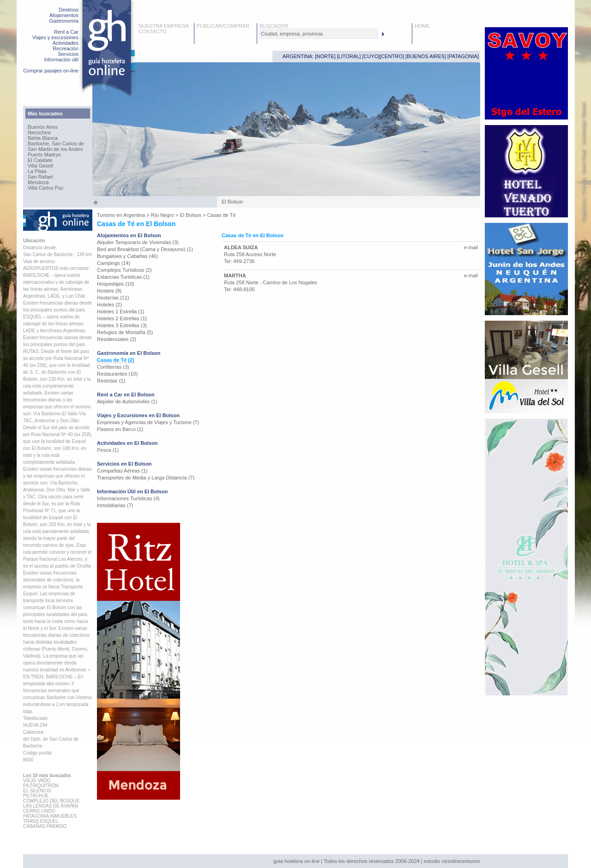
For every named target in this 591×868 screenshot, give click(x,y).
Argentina (134, 215)
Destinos (69, 10)
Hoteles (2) (109, 305)
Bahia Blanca (43, 138)
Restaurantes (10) (117, 374)
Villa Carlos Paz (45, 188)
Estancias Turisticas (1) (123, 277)
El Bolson (190, 215)
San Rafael (40, 177)
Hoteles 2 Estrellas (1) (122, 318)
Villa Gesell (40, 166)
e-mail (471, 247)
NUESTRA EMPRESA (164, 26)
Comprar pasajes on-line (51, 71)
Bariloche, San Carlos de (56, 144)
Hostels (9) (109, 291)
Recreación (66, 48)
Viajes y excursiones (55, 37)
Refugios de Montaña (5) (125, 332)
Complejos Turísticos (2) (124, 270)
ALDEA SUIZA (241, 247)
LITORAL (349, 56)
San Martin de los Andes (55, 149)
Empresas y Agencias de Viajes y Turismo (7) (148, 422)
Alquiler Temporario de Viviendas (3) (138, 242)
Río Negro (163, 215)
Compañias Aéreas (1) (122, 471)
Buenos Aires (43, 127)
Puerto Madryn (44, 155)
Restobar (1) (111, 381)
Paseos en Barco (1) (120, 429)
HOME (422, 26)
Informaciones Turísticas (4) (128, 498)
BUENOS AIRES (426, 56)
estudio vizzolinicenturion (452, 861)
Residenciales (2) (117, 339)
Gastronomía (64, 21)
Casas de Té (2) (116, 360)
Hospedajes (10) (116, 284)
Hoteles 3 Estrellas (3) (122, 325)
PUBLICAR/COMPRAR (223, 26)
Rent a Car (66, 32)
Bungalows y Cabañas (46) (127, 256)
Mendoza (38, 182)
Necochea (39, 132)
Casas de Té (221, 215)
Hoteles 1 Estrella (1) (121, 311)
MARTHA (235, 275)
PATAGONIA (463, 56)
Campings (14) (114, 263)
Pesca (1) (108, 450)
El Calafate (40, 160)
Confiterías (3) (113, 367)
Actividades (66, 43)
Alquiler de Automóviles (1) (127, 401)
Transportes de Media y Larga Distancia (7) (146, 478)
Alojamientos (64, 15)
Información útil (61, 60)
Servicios (68, 54)
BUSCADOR (274, 26)
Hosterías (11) (113, 298)
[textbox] (319, 34)
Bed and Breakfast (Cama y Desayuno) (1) (145, 249)
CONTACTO (153, 31)
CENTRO (392, 56)
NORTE (325, 56)
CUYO (371, 56)
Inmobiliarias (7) (115, 505)
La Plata (37, 171)
